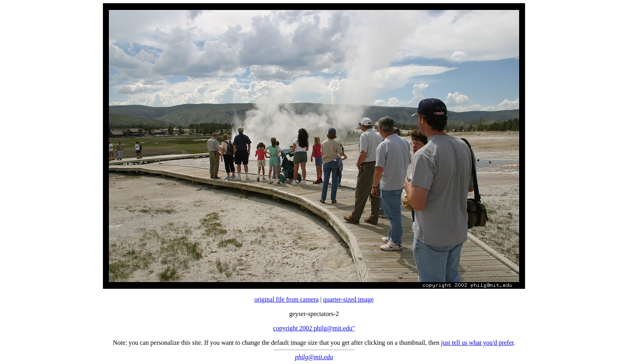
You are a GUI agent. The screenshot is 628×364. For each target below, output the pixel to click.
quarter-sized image (348, 299)
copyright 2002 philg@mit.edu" (314, 328)
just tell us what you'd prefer (477, 343)
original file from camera (286, 299)
